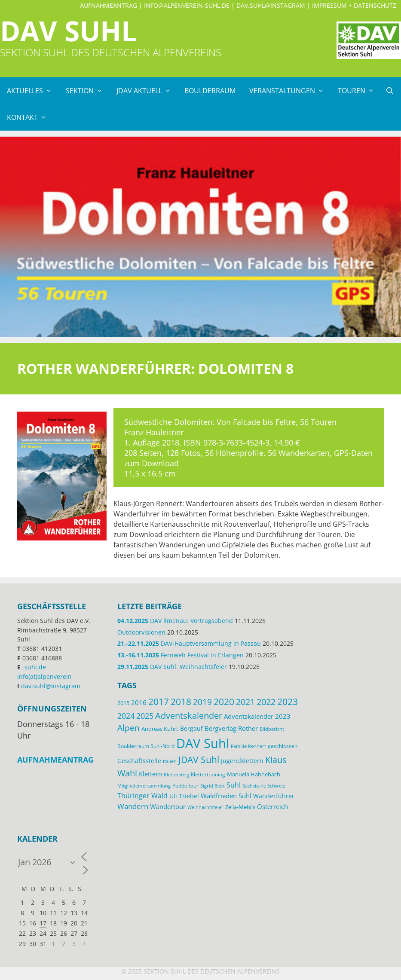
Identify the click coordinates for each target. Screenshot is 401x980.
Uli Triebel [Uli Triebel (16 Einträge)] (184, 796)
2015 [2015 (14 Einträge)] (123, 703)
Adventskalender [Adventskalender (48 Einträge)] (189, 715)
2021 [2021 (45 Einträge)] (245, 702)
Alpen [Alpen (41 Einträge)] (129, 728)
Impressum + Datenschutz (354, 5)
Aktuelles (33, 91)
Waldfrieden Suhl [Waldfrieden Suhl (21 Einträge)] (226, 796)
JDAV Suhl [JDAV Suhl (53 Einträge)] (199, 760)
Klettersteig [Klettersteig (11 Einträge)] (176, 774)
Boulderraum (210, 91)
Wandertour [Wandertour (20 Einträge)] (168, 806)
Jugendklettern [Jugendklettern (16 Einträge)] (242, 761)
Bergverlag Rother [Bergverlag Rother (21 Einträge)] (231, 728)
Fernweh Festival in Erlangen (181, 655)
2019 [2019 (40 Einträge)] (202, 702)
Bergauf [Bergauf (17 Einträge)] (191, 728)
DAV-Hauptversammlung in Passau (189, 643)
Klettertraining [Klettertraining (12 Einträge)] (208, 774)
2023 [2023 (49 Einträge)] (288, 702)
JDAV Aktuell (147, 91)
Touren (360, 91)
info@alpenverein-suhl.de (187, 5)
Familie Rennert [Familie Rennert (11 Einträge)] (248, 746)
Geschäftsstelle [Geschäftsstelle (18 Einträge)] (139, 761)
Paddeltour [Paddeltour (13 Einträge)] (185, 786)
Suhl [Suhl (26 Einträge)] (234, 785)
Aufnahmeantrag (109, 5)
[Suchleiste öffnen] (390, 91)
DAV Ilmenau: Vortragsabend (175, 621)
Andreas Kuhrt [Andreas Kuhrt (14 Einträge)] (160, 729)
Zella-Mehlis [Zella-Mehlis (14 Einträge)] (240, 807)
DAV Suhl (68, 31)
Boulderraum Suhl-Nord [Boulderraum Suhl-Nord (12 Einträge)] (146, 746)
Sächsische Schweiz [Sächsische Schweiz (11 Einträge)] (264, 786)
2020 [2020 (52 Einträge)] (224, 702)
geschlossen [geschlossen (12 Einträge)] (283, 746)
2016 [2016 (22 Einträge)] (139, 702)
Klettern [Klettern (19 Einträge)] (150, 774)
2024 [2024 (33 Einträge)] (126, 716)
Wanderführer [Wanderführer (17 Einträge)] (274, 796)
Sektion (88, 91)
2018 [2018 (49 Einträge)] (181, 702)
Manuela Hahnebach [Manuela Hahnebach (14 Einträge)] (254, 774)
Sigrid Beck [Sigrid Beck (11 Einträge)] (213, 786)
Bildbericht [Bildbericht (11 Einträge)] (272, 729)
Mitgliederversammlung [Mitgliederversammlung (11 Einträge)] (144, 786)
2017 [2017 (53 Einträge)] (159, 702)
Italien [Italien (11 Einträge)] (170, 761)
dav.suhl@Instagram (271, 5)
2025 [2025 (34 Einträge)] (145, 716)
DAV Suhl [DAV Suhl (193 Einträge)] (203, 743)
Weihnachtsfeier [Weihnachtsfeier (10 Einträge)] (205, 807)
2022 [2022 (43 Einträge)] (266, 702)
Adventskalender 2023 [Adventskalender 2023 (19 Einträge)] (257, 716)
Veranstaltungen (290, 91)
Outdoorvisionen (141, 632)
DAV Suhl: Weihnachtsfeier (172, 667)
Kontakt (30, 117)
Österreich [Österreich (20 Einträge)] (272, 806)
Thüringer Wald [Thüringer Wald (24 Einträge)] (142, 796)
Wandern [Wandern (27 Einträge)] (133, 806)
